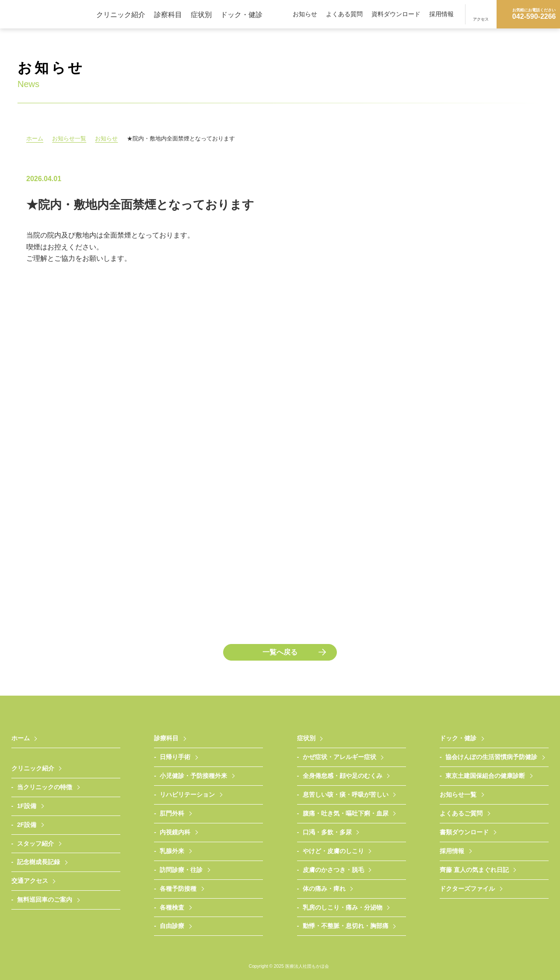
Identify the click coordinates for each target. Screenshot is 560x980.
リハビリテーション (187, 795)
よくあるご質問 (461, 814)
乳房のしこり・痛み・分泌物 (343, 908)
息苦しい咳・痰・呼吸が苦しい (346, 795)
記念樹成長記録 (38, 862)
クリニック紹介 (121, 14)
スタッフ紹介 (35, 844)
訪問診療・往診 (181, 870)
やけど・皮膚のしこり (333, 851)
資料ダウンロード (396, 14)
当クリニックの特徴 (45, 787)
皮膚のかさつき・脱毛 (333, 870)
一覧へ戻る (280, 652)
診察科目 (168, 14)
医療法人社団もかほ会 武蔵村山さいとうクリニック (48, 14)
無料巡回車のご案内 (45, 900)
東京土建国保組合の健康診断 (485, 776)
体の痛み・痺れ (324, 889)
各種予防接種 (178, 889)
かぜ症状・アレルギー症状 (339, 757)
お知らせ (305, 14)
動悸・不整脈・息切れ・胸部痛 (346, 926)
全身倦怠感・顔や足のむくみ (343, 776)
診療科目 (166, 738)
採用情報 (441, 14)
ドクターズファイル (467, 889)
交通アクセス (30, 881)
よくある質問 (344, 14)
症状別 (201, 14)
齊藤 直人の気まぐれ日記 (474, 870)
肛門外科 (172, 814)
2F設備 (27, 825)
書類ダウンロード (464, 832)
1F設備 (27, 806)
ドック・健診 (241, 14)
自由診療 (172, 926)
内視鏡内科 (175, 832)
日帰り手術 (175, 757)
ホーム (35, 138)
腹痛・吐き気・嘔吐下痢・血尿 (346, 814)
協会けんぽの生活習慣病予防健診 (491, 757)
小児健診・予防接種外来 (193, 776)
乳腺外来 (172, 851)
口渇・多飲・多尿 (327, 832)
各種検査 (172, 908)
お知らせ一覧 (70, 138)
